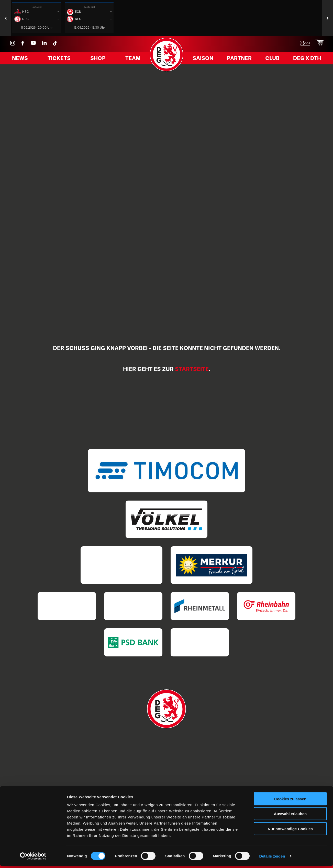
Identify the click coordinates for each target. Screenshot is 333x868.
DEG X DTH (308, 60)
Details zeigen (272, 858)
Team (131, 60)
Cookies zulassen (290, 801)
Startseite (192, 369)
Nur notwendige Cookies (290, 831)
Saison (205, 60)
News (22, 60)
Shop (98, 60)
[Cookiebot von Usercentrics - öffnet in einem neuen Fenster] (33, 858)
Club (274, 60)
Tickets (60, 60)
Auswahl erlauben (290, 816)
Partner (241, 60)
